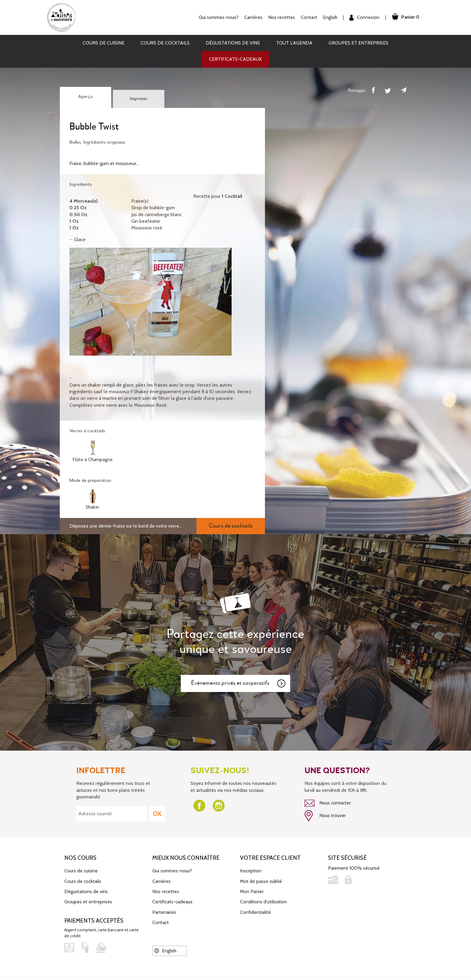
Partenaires (164, 912)
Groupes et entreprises (359, 43)
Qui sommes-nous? (217, 17)
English (329, 17)
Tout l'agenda (294, 43)
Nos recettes (280, 17)
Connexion (363, 18)
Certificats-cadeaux (235, 59)
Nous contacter (328, 803)
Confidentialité (255, 912)
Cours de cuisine (103, 43)
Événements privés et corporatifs (239, 684)
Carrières (252, 17)
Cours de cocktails (165, 43)
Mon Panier (252, 891)
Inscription (251, 870)
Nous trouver (325, 816)
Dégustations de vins (233, 43)
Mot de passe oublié (261, 881)
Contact (307, 17)
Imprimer (139, 99)
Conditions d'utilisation (263, 901)
